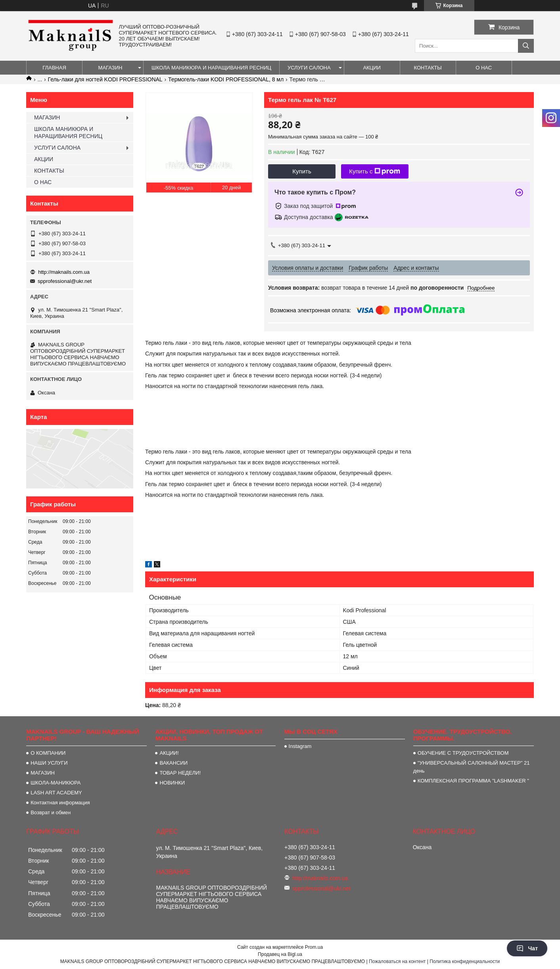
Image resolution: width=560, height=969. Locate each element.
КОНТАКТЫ (428, 68)
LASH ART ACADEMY (56, 793)
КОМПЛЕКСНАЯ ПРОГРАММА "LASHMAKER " (473, 781)
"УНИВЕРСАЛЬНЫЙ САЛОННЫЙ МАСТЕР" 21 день (472, 767)
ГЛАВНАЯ (54, 68)
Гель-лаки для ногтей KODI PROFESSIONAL (105, 79)
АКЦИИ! (169, 753)
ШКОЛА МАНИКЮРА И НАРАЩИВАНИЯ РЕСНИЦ (211, 68)
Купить (302, 171)
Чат (527, 948)
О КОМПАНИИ (48, 753)
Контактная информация (60, 803)
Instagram (300, 746)
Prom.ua (314, 947)
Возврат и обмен (51, 812)
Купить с (375, 171)
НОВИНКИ (172, 783)
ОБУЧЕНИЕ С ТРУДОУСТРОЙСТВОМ (463, 753)
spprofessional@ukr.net (65, 281)
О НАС (484, 68)
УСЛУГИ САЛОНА (309, 68)
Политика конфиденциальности (465, 961)
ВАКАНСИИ (174, 763)
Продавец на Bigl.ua (280, 954)
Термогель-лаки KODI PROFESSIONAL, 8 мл (226, 79)
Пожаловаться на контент (397, 961)
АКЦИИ (372, 68)
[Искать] (526, 46)
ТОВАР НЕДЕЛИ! (180, 773)
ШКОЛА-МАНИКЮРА (56, 783)
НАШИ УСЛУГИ (49, 763)
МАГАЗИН (110, 68)
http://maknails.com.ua (64, 272)
